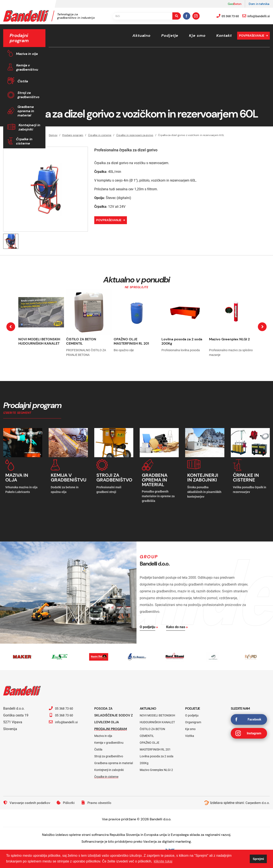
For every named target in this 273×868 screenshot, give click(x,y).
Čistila (23, 81)
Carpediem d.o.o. (257, 800)
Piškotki (68, 800)
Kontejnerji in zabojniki (29, 127)
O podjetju (192, 713)
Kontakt (224, 36)
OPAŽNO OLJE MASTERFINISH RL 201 (131, 341)
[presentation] (11, 327)
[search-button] (177, 16)
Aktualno (142, 36)
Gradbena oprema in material (26, 111)
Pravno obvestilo (99, 800)
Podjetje (170, 36)
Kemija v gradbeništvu (27, 67)
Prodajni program (112, 726)
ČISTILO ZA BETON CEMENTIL (81, 341)
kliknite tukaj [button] (163, 861)
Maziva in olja (27, 54)
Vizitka (190, 733)
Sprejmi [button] (258, 859)
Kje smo (197, 36)
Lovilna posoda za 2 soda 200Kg (182, 341)
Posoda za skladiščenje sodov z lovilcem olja (113, 713)
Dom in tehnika (259, 4)
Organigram (193, 720)
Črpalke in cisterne (24, 141)
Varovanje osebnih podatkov (28, 800)
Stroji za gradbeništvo (28, 95)
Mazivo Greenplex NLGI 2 (229, 339)
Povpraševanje (252, 36)
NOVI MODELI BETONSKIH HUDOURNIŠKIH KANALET (39, 341)
